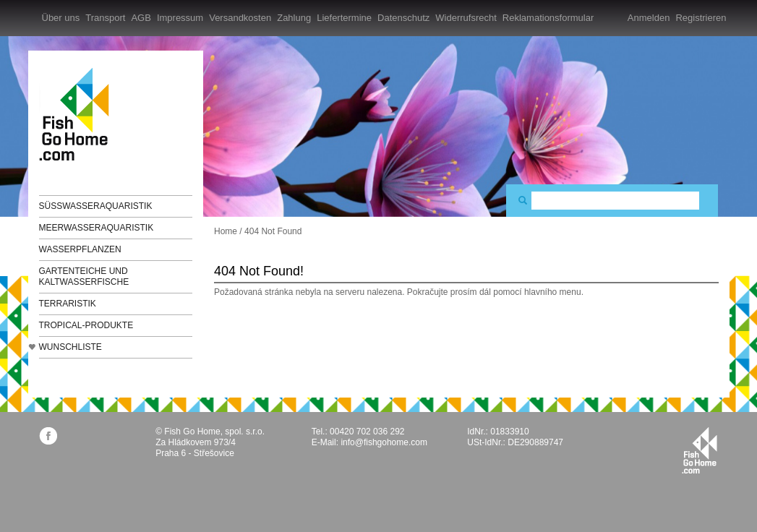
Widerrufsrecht (466, 18)
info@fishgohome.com (384, 442)
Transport (105, 18)
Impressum (180, 18)
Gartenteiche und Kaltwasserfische (84, 276)
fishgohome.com (700, 450)
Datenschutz (403, 18)
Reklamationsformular (548, 18)
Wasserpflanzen (80, 249)
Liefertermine (344, 18)
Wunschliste (70, 347)
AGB (141, 18)
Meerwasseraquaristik (97, 228)
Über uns (61, 18)
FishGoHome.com (79, 114)
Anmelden (649, 18)
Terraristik (68, 304)
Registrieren (701, 18)
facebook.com (48, 436)
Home (226, 231)
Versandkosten (240, 18)
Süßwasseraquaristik (96, 206)
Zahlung (294, 18)
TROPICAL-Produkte (86, 325)
